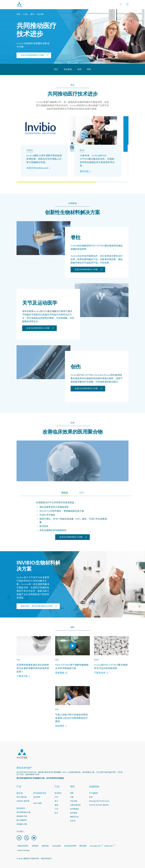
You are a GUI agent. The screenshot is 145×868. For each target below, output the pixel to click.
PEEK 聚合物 (22, 797)
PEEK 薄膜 (37, 803)
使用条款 (35, 846)
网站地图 (83, 846)
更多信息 (86, 171)
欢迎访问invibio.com (39, 168)
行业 (25, 14)
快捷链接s (94, 787)
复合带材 (37, 797)
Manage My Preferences (99, 801)
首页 (19, 14)
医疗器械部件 (22, 820)
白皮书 (73, 821)
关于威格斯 (93, 793)
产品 (19, 787)
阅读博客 (61, 726)
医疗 (33, 14)
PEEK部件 (21, 808)
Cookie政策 (56, 846)
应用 (79, 69)
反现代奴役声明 (70, 846)
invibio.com (108, 846)
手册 (72, 797)
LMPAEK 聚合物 (23, 801)
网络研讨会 (75, 817)
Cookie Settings (23, 850)
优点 (56, 69)
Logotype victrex (19, 5)
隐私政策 (45, 846)
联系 (91, 797)
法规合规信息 (75, 805)
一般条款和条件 (22, 846)
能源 (56, 805)
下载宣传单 (101, 673)
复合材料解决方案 (24, 812)
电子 (56, 801)
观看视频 (61, 673)
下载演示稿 (24, 676)
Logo (22, 754)
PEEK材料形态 (40, 793)
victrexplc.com (95, 846)
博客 (72, 793)
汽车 (56, 797)
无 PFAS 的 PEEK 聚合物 (99, 805)
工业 (56, 809)
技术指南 (74, 813)
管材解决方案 (22, 824)
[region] (72, 149)
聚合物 (20, 793)
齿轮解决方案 (22, 816)
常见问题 (74, 801)
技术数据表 (75, 809)
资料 (89, 69)
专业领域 (68, 69)
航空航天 (58, 793)
